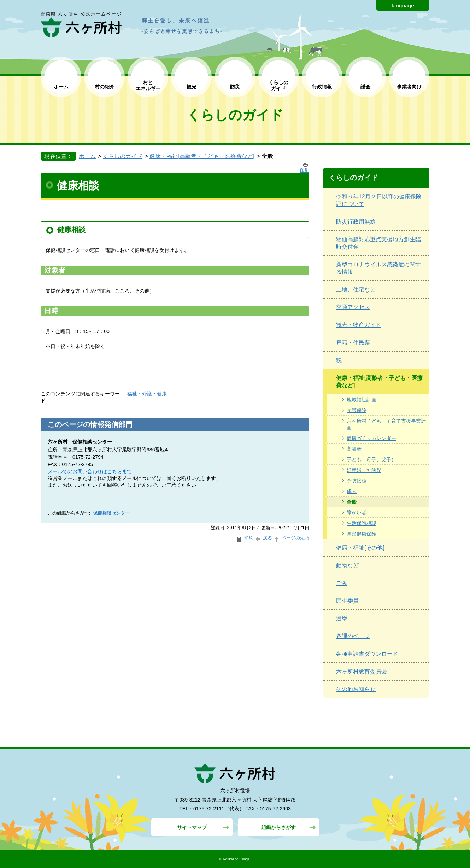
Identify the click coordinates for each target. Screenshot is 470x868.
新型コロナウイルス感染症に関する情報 (378, 268)
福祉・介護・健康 (147, 394)
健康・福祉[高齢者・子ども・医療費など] (202, 156)
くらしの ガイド (278, 85)
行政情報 (322, 87)
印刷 (245, 538)
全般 (352, 502)
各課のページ (353, 636)
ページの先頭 (291, 538)
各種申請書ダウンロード (367, 654)
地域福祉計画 (362, 400)
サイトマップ (192, 827)
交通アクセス (353, 307)
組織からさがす (278, 827)
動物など (347, 565)
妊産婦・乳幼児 (364, 470)
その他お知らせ (356, 689)
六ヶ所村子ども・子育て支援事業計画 (386, 424)
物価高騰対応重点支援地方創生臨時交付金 (378, 243)
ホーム (61, 87)
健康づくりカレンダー (371, 438)
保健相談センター (111, 513)
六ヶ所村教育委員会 (362, 672)
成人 (352, 491)
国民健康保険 (362, 534)
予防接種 (357, 481)
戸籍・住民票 (353, 343)
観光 (192, 87)
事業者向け (409, 87)
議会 (365, 87)
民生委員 (347, 601)
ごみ (342, 583)
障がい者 (357, 513)
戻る (264, 538)
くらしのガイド (123, 156)
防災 (235, 87)
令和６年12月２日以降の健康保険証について (379, 200)
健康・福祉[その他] (360, 548)
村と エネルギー (148, 85)
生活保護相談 (362, 523)
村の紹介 (105, 87)
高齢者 (354, 449)
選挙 (342, 618)
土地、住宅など (356, 290)
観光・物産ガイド (359, 325)
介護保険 (357, 410)
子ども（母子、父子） (371, 459)
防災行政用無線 (356, 222)
